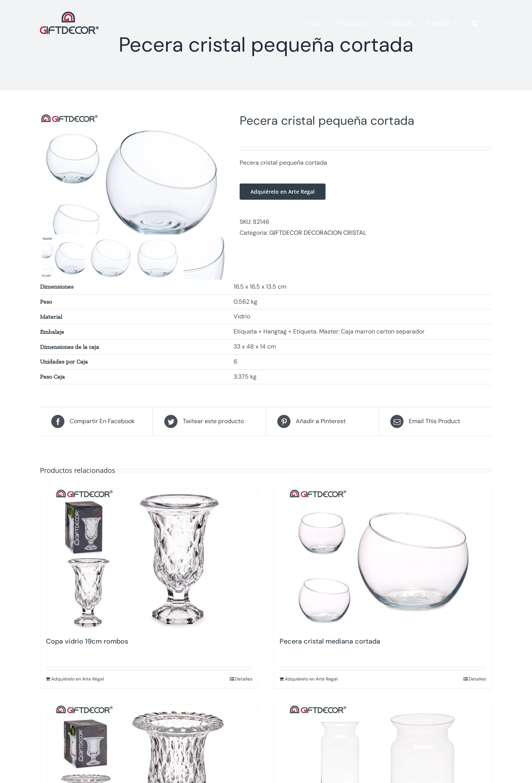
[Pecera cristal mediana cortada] (383, 579)
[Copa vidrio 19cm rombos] (149, 579)
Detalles (244, 699)
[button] (475, 23)
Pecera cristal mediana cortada (330, 661)
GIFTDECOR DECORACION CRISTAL (318, 233)
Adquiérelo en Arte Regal (283, 192)
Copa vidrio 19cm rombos (87, 661)
